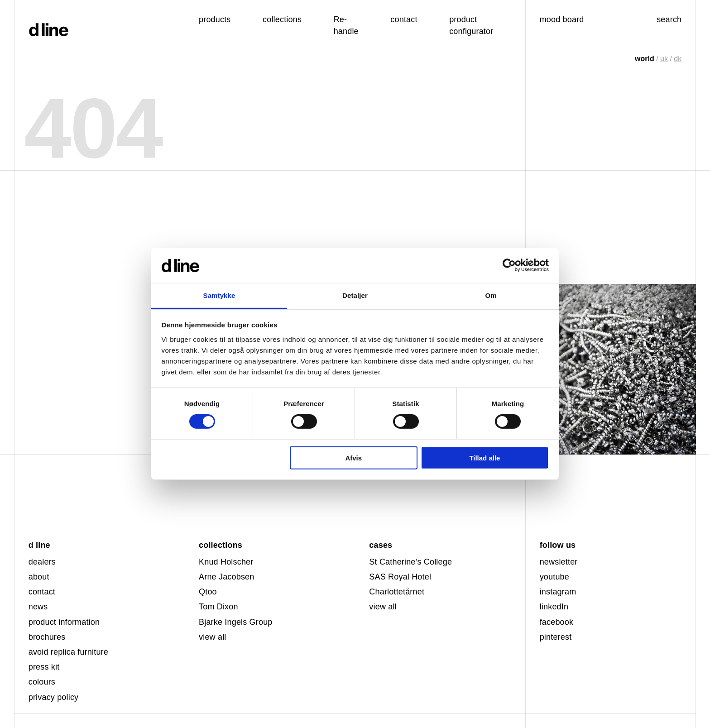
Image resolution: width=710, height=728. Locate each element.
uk (664, 59)
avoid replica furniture (68, 652)
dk (678, 59)
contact (42, 592)
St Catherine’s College (410, 562)
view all (212, 637)
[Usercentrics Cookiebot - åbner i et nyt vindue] (509, 265)
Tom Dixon (218, 607)
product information (64, 622)
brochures (47, 637)
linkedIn (554, 607)
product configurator (471, 25)
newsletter (559, 562)
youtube (554, 577)
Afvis (353, 457)
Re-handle (346, 25)
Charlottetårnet (397, 592)
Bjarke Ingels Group (236, 622)
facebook (557, 622)
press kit (44, 667)
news (38, 607)
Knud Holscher (226, 562)
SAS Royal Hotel (400, 577)
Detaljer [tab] (355, 295)
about (39, 577)
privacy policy (54, 697)
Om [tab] (491, 295)
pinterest (556, 637)
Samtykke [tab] (219, 295)
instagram (558, 592)
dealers (42, 562)
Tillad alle (485, 457)
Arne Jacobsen (226, 577)
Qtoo (208, 592)
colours (42, 682)
